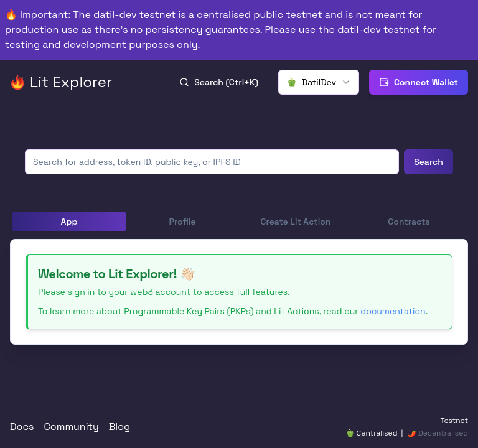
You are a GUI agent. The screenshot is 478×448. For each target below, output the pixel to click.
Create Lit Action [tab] (296, 222)
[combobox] (319, 82)
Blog (120, 427)
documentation (393, 311)
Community (72, 427)
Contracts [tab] (409, 222)
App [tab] (69, 222)
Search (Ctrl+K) (219, 82)
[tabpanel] (239, 292)
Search (429, 162)
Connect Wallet (419, 82)
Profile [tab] (182, 222)
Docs (22, 427)
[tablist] (239, 222)
